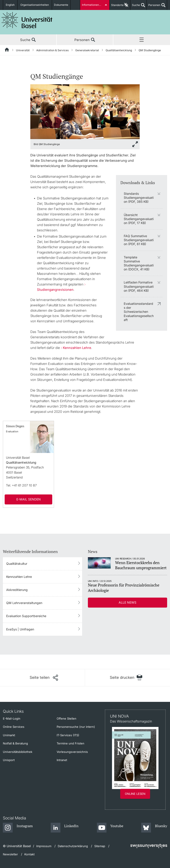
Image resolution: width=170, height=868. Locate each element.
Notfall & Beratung (15, 743)
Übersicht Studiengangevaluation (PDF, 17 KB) (139, 219)
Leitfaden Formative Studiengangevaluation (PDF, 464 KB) (139, 286)
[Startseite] (7, 50)
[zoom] (85, 111)
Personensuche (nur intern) (76, 727)
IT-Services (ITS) (68, 735)
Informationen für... (93, 5)
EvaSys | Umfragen (20, 629)
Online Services (14, 727)
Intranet (62, 760)
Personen (154, 7)
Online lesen (135, 794)
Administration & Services (52, 50)
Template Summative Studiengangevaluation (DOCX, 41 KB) (139, 263)
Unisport (9, 760)
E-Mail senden (29, 499)
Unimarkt (9, 735)
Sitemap (100, 846)
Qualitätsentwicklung (119, 50)
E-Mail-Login (12, 718)
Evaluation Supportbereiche (26, 616)
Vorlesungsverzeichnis (72, 752)
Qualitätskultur (17, 564)
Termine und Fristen (71, 743)
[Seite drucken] (126, 678)
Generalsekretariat (87, 50)
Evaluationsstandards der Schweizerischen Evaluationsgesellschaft (139, 312)
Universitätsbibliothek (18, 752)
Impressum (44, 846)
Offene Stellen (67, 718)
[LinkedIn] (65, 828)
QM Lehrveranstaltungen (24, 603)
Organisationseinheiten (35, 5)
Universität (23, 50)
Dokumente (61, 5)
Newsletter (10, 854)
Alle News (127, 602)
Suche (135, 7)
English (10, 5)
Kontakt (29, 854)
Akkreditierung (17, 590)
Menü (142, 40)
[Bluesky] (154, 828)
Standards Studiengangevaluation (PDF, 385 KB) (139, 198)
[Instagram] (18, 828)
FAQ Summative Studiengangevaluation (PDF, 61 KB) (139, 240)
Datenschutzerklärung (73, 846)
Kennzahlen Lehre (77, 348)
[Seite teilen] (44, 678)
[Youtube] (110, 828)
